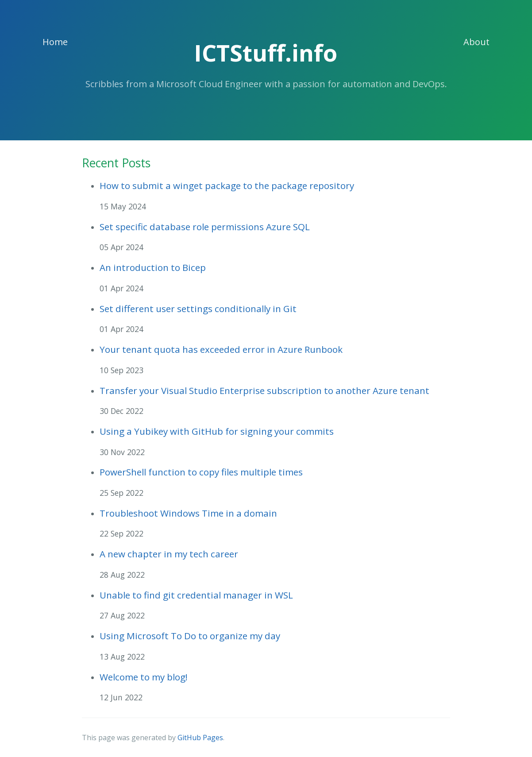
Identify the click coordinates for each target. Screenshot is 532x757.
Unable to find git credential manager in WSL (196, 595)
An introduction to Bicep (153, 267)
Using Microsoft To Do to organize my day (190, 636)
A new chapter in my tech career (169, 554)
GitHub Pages (200, 738)
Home (55, 42)
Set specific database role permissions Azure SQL (205, 227)
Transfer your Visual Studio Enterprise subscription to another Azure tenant (264, 390)
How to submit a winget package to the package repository (227, 185)
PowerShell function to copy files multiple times (201, 472)
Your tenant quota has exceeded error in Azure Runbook (221, 349)
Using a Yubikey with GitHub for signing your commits (217, 431)
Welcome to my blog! (144, 677)
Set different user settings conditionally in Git (198, 309)
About (476, 42)
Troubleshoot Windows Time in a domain (188, 513)
